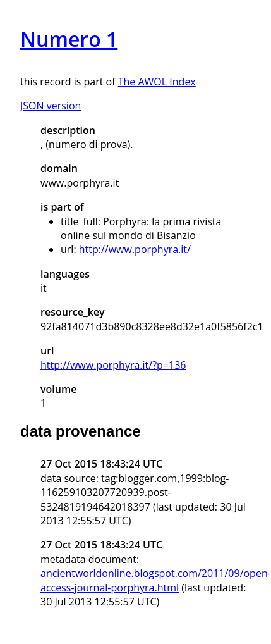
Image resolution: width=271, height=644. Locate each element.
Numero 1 (69, 39)
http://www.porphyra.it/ (135, 249)
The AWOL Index (157, 82)
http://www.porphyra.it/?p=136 (113, 365)
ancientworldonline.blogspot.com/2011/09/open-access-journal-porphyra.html (156, 580)
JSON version (51, 106)
